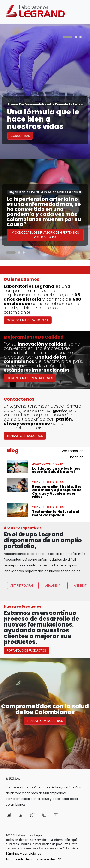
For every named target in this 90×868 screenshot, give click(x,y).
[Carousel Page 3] (81, 37)
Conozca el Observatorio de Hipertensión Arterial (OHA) (45, 235)
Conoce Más (27, 136)
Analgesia (53, 587)
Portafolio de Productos (28, 652)
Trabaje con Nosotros (25, 438)
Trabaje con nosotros (45, 721)
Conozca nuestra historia (28, 322)
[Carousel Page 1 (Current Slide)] (68, 37)
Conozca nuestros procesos (30, 380)
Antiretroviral (22, 587)
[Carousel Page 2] (76, 37)
